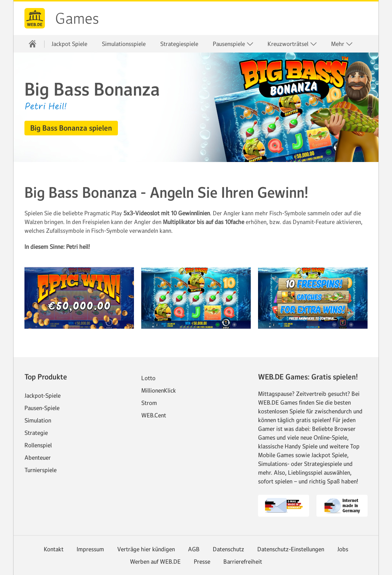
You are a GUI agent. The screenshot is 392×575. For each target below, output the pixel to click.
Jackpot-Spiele (43, 395)
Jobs (343, 549)
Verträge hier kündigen (146, 549)
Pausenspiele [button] (233, 44)
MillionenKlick (159, 390)
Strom (149, 403)
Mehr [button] (342, 44)
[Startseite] (32, 44)
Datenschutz (228, 549)
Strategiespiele (179, 44)
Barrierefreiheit (243, 562)
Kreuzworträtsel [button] (292, 44)
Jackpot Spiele (69, 44)
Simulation (38, 420)
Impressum (90, 549)
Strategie (36, 433)
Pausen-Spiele (42, 408)
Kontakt (54, 549)
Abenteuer (38, 458)
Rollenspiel (38, 445)
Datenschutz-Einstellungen (291, 549)
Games (77, 19)
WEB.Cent (154, 415)
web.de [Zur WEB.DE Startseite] (35, 18)
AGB (194, 549)
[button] (71, 128)
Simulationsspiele (124, 44)
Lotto (148, 378)
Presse (202, 562)
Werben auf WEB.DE (155, 562)
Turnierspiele (41, 470)
